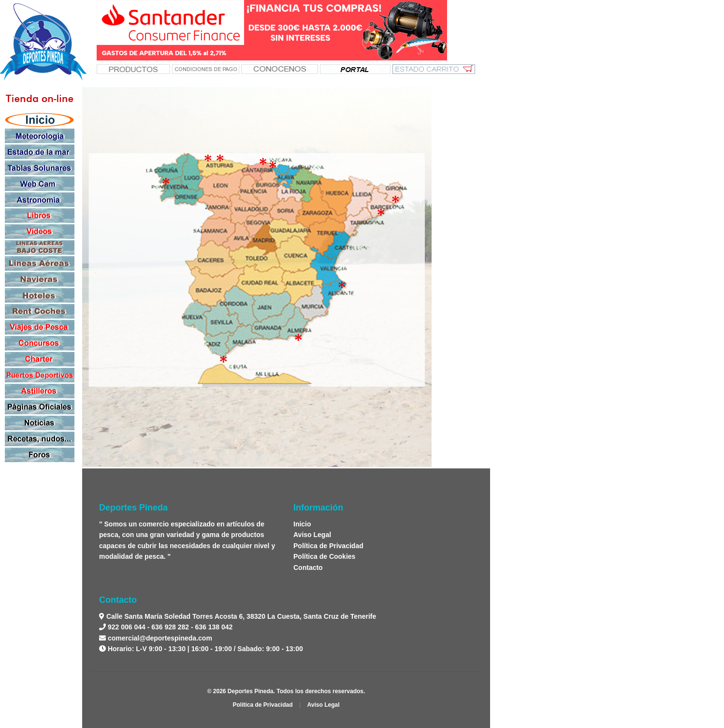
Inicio (302, 524)
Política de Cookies (324, 556)
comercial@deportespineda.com (160, 638)
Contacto (308, 568)
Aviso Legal (312, 535)
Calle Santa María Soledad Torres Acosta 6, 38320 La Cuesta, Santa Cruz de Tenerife (240, 616)
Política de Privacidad (328, 546)
